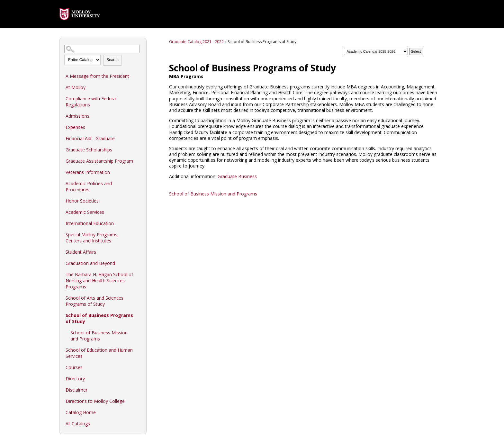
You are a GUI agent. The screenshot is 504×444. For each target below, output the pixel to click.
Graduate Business (237, 176)
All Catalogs (78, 424)
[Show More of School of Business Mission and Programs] (138, 332)
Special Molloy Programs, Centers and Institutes (92, 238)
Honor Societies (82, 201)
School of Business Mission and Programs (99, 336)
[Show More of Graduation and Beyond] (138, 263)
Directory (75, 379)
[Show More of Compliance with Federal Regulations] (138, 98)
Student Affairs (81, 252)
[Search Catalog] (102, 49)
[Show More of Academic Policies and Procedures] (138, 183)
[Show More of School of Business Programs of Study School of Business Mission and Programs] (138, 315)
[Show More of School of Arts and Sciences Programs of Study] (138, 298)
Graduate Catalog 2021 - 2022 (196, 42)
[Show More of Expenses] (138, 127)
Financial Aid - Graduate (90, 138)
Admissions (77, 116)
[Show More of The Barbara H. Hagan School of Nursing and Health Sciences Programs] (138, 274)
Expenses (75, 127)
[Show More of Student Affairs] (138, 252)
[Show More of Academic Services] (138, 212)
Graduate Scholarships (89, 150)
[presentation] (80, 25)
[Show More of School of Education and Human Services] (138, 350)
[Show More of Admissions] (138, 116)
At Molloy (76, 87)
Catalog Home (81, 412)
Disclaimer (76, 390)
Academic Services (85, 212)
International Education (90, 223)
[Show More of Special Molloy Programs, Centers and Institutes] (138, 234)
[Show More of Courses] (138, 367)
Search (113, 60)
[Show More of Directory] (138, 378)
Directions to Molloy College (95, 401)
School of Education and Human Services (99, 353)
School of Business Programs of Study (99, 318)
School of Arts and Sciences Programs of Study (94, 301)
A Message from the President (97, 76)
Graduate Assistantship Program (99, 161)
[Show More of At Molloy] (138, 87)
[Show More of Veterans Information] (138, 172)
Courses (74, 367)
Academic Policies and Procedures (89, 186)
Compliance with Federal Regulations (91, 102)
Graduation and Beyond (90, 263)
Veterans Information (88, 172)
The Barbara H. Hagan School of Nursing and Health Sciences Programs (99, 281)
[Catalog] (376, 51)
